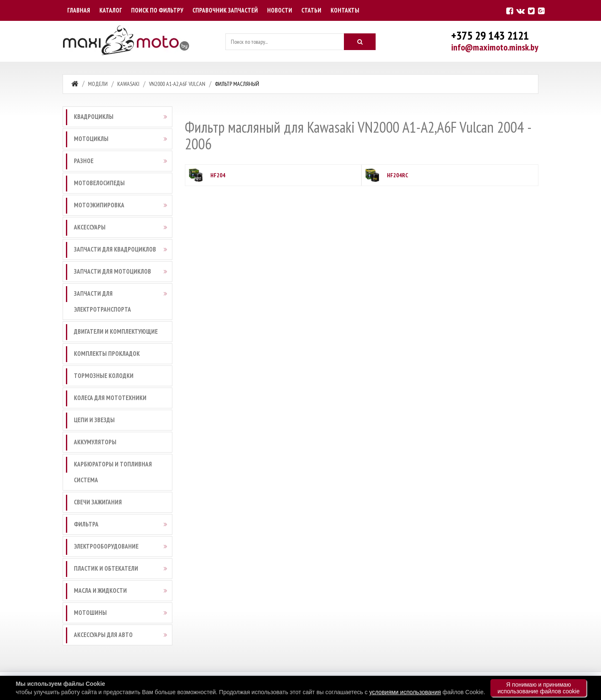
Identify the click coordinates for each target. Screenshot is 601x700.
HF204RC (398, 175)
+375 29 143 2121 (490, 35)
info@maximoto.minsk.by (495, 47)
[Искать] (360, 42)
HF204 (218, 175)
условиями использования (405, 692)
